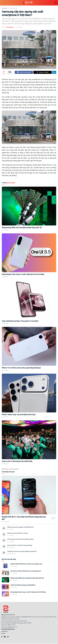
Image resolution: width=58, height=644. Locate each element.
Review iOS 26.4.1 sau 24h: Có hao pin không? (20, 546)
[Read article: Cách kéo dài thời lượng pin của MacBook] (5, 587)
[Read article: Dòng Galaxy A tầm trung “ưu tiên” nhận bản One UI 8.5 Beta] (29, 253)
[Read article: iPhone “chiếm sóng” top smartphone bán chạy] (29, 393)
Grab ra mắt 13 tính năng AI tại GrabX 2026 (17, 462)
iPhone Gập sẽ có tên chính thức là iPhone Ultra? (20, 539)
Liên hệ (3, 634)
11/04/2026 (5, 230)
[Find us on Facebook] (2, 637)
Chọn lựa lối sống (13, 8)
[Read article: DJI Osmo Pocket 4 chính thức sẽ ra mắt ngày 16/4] (5, 573)
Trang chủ (4, 8)
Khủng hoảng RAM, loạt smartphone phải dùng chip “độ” (22, 228)
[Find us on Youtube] (5, 637)
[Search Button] (56, 3)
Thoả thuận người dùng (8, 629)
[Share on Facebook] (24, 73)
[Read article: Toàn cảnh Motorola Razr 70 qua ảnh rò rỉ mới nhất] (29, 300)
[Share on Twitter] (43, 73)
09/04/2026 (5, 417)
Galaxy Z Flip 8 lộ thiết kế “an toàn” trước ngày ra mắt (26, 564)
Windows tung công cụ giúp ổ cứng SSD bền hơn (20, 527)
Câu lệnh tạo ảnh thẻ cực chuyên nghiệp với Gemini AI (22, 552)
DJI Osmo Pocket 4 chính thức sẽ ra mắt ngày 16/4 (26, 571)
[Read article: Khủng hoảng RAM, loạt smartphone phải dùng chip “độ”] (29, 206)
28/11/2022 (19, 27)
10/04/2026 (5, 324)
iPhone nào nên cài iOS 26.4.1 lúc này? (18, 533)
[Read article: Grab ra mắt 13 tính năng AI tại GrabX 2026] (29, 440)
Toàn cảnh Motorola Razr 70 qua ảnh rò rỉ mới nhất (20, 321)
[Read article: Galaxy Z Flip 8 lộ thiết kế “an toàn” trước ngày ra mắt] (5, 566)
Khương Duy (10, 27)
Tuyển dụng (4, 632)
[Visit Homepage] (28, 3)
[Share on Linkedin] (54, 73)
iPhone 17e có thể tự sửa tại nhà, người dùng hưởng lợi (21, 368)
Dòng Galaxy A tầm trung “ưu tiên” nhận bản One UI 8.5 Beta (23, 275)
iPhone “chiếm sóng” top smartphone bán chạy (19, 415)
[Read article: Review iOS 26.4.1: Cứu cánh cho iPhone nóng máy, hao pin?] (29, 495)
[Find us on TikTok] (8, 637)
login (7, 469)
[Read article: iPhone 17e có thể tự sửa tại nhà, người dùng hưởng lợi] (29, 347)
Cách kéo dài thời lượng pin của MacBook (23, 585)
